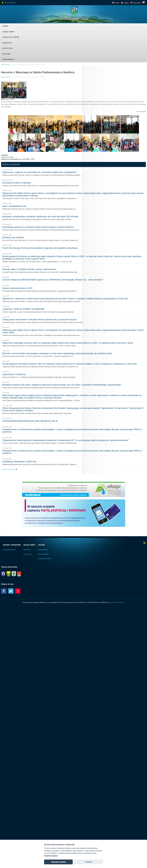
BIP (144, 3)
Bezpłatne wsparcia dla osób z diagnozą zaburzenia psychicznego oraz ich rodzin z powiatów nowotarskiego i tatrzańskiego (62, 385)
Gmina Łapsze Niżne (73, 18)
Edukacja (7, 43)
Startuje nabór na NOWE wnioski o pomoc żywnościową (29, 269)
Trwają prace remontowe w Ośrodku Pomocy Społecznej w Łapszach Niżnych (40, 320)
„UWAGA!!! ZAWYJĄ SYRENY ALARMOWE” (24, 309)
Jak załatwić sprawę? (9, 550)
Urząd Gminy (8, 32)
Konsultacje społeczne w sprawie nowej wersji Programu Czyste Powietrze (38, 227)
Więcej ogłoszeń (9, 469)
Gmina (5, 26)
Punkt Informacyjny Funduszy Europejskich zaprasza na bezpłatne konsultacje (40, 248)
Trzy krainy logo (140, 11)
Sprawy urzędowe (12, 545)
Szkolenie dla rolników (13, 237)
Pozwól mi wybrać (51, 856)
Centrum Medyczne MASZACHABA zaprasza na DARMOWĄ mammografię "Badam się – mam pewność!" (53, 280)
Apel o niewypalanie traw (14, 206)
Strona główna (6, 64)
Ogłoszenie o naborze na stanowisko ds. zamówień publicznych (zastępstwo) (39, 172)
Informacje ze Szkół (7, 157)
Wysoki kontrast (10, 3)
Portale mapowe (43, 550)
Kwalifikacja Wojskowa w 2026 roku (19, 462)
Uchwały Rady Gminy (45, 559)
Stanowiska (27, 550)
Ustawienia (89, 862)
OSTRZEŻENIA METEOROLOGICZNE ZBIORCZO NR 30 (30, 421)
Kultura (6, 54)
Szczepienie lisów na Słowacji (17, 183)
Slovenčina (137, 3)
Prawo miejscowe (43, 554)
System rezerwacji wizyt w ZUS (17, 288)
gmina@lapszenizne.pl (117, 602)
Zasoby (42, 545)
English (126, 3)
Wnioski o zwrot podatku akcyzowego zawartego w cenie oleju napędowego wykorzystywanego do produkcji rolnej (57, 353)
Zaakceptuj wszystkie (58, 862)
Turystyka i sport (11, 37)
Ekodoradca (8, 59)
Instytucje (7, 48)
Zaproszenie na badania (14, 374)
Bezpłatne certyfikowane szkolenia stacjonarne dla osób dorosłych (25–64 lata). (41, 217)
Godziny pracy (28, 554)
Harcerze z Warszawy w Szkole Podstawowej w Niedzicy (28, 64)
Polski (117, 3)
